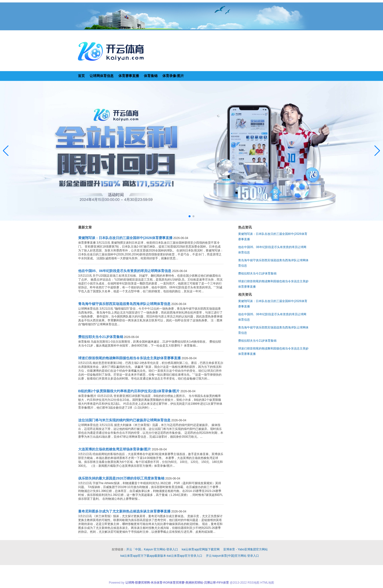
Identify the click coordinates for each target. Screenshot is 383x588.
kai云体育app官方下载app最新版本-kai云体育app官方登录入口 (161, 556)
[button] (377, 151)
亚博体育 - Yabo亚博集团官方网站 (245, 549)
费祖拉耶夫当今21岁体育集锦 (257, 273)
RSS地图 (253, 583)
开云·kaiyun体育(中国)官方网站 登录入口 (232, 556)
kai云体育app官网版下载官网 (201, 549)
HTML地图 (267, 583)
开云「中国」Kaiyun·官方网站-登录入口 (152, 549)
